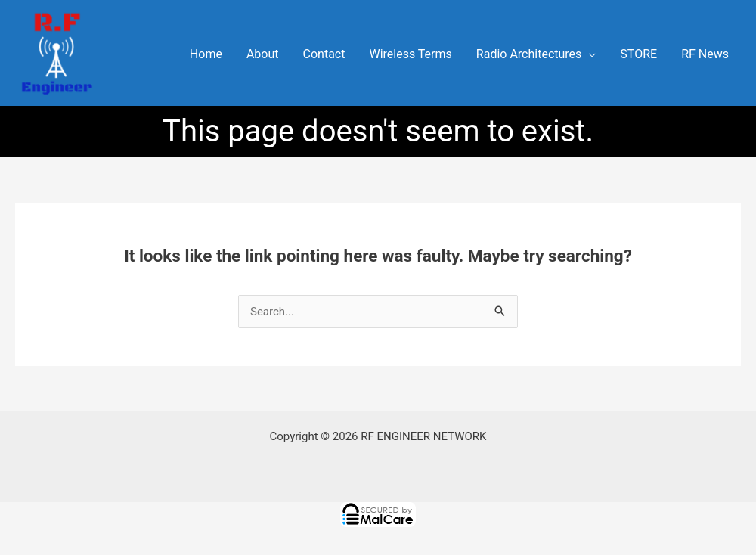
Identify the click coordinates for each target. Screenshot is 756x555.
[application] (589, 54)
